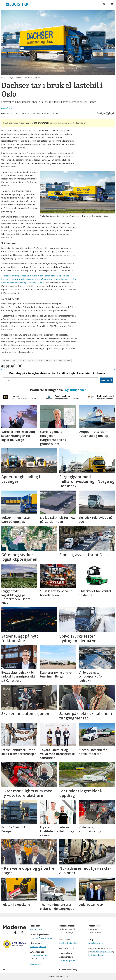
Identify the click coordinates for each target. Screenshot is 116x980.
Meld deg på (107, 380)
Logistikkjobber (75, 390)
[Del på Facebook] (97, 113)
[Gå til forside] (17, 4)
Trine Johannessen (39, 955)
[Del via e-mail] (105, 113)
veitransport (19, 361)
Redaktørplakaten (97, 955)
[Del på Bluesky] (113, 113)
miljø (49, 361)
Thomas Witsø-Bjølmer (41, 938)
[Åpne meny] (112, 4)
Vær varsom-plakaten (101, 952)
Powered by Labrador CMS (58, 976)
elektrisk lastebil (62, 361)
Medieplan (35, 964)
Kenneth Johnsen (38, 947)
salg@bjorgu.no (96, 943)
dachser (6, 361)
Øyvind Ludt (36, 929)
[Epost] (51, 380)
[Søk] (104, 4)
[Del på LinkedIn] (101, 113)
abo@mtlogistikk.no (69, 960)
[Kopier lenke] (109, 113)
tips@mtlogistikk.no (69, 943)
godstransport (36, 361)
